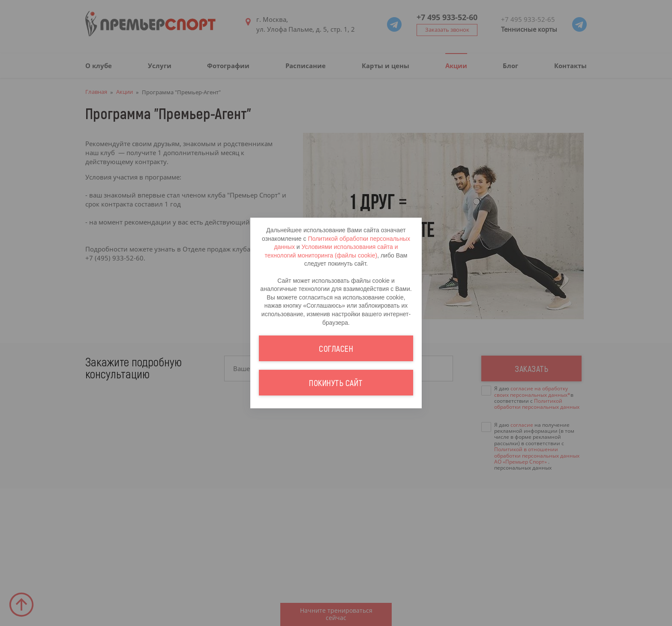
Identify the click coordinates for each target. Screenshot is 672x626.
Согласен (336, 348)
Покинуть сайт (336, 383)
